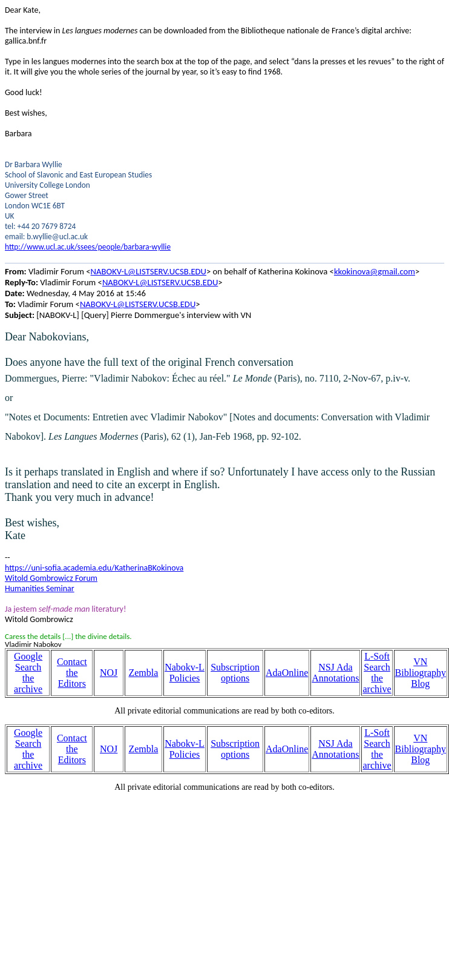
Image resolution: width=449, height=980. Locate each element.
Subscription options (235, 673)
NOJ (109, 673)
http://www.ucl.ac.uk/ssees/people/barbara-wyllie (88, 247)
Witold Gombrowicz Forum (51, 578)
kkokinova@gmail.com (375, 271)
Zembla (143, 673)
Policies (185, 678)
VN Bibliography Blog (421, 673)
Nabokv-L (185, 667)
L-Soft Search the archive (377, 673)
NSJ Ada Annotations (335, 673)
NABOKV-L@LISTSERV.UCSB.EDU (149, 271)
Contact (72, 662)
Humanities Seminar (40, 588)
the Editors (72, 678)
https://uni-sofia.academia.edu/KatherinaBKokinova (94, 568)
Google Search (28, 662)
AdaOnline (287, 673)
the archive (28, 684)
